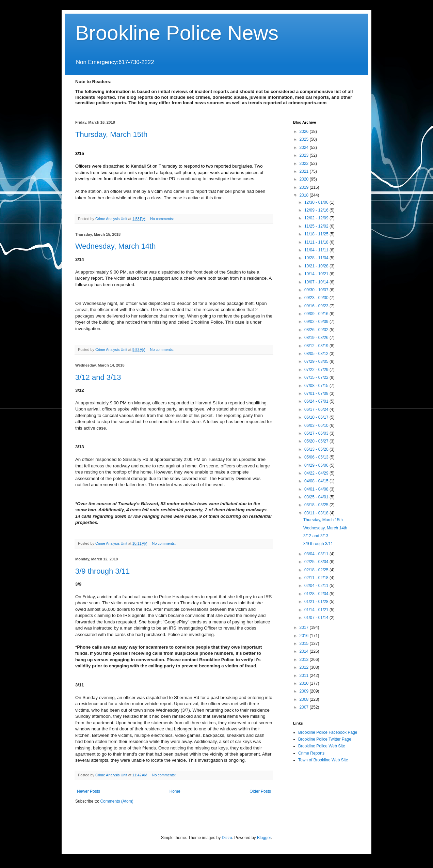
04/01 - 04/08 (317, 489)
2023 (305, 155)
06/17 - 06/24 (317, 409)
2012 (305, 667)
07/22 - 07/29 (317, 370)
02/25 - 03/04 (317, 562)
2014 (305, 651)
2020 (305, 179)
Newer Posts (89, 791)
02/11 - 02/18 (317, 578)
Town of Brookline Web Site (323, 760)
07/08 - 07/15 (317, 386)
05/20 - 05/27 (317, 441)
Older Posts (260, 791)
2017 (305, 627)
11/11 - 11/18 (317, 242)
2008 (305, 699)
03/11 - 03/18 (317, 513)
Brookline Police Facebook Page (328, 732)
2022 (305, 164)
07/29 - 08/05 (317, 361)
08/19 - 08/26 (317, 338)
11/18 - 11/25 (317, 234)
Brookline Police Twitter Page (325, 739)
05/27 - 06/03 (317, 433)
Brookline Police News (177, 33)
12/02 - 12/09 (317, 218)
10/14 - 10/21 (317, 274)
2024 (305, 148)
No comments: (163, 219)
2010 (305, 683)
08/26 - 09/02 (317, 330)
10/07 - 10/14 (317, 282)
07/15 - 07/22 (317, 377)
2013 (305, 660)
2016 (305, 636)
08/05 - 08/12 (317, 354)
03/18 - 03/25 (317, 505)
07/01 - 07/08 (317, 393)
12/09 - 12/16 (317, 210)
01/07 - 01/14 (317, 618)
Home (175, 791)
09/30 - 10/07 (317, 290)
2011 (305, 676)
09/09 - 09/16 (317, 314)
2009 (305, 691)
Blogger (264, 838)
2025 (305, 139)
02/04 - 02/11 (317, 586)
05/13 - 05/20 (317, 449)
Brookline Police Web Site (322, 746)
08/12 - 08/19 (317, 346)
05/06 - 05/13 (317, 457)
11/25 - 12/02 (317, 226)
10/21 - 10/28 (317, 266)
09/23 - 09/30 (317, 298)
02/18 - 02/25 (317, 570)
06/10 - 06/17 (317, 417)
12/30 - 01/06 (317, 202)
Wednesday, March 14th (115, 246)
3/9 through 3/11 (102, 571)
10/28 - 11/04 (317, 258)
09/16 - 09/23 (317, 306)
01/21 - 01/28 (317, 602)
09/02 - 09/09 (317, 322)
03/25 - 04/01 (317, 497)
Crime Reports (311, 753)
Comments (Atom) (117, 801)
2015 (305, 644)
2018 (305, 195)
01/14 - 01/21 (317, 610)
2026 (305, 131)
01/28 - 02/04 (317, 594)
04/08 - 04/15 (317, 481)
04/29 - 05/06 (317, 465)
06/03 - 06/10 (317, 425)
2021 (305, 171)
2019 (305, 187)
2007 (305, 707)
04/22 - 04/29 (317, 473)
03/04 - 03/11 (317, 554)
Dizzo (227, 838)
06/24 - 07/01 (317, 401)
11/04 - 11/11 (317, 250)
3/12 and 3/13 (98, 377)
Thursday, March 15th (111, 134)
